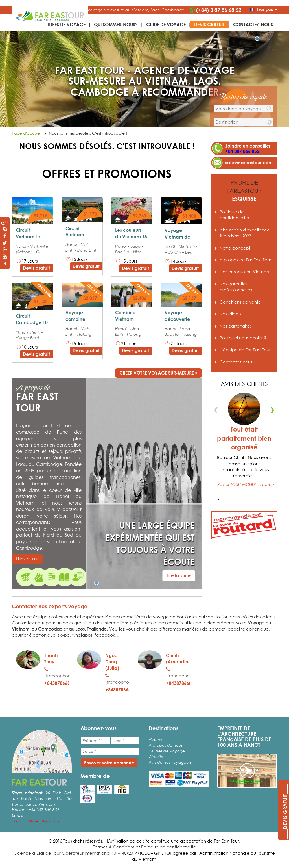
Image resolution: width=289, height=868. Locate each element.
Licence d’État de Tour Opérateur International (62, 853)
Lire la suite (179, 575)
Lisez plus (27, 559)
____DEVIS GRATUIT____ (285, 812)
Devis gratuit (209, 24)
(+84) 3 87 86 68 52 (219, 10)
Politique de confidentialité (234, 215)
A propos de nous (166, 745)
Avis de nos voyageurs (170, 762)
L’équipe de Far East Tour (245, 350)
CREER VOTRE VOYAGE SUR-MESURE (158, 373)
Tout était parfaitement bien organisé (244, 438)
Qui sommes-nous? (116, 24)
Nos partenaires (236, 326)
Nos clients (230, 314)
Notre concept (235, 248)
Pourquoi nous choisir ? (52, 577)
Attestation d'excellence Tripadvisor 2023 (245, 233)
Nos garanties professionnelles (78, 577)
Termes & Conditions (114, 847)
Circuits (156, 756)
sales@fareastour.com (249, 162)
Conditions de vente (65, 577)
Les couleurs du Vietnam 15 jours (131, 236)
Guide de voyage (166, 24)
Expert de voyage (25, 577)
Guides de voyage (167, 751)
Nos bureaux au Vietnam (245, 272)
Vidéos (155, 740)
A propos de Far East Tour (38, 577)
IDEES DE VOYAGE (67, 24)
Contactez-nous (253, 24)
